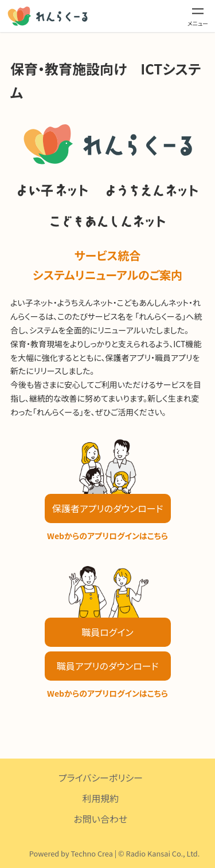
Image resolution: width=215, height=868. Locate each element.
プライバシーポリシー (101, 777)
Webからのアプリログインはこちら (107, 536)
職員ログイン (107, 632)
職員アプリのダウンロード (107, 666)
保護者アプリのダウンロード (107, 508)
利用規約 (100, 798)
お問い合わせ (101, 819)
